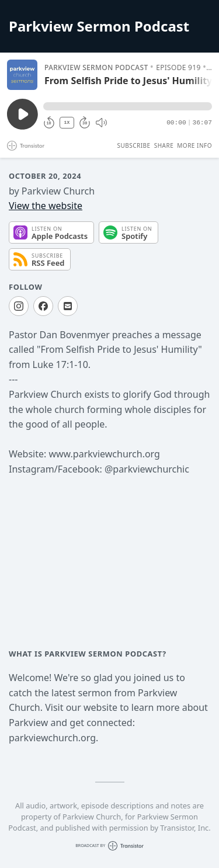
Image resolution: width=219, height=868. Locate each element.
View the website (46, 206)
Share (164, 145)
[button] (128, 106)
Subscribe (133, 145)
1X (67, 122)
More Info (194, 145)
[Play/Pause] (22, 75)
